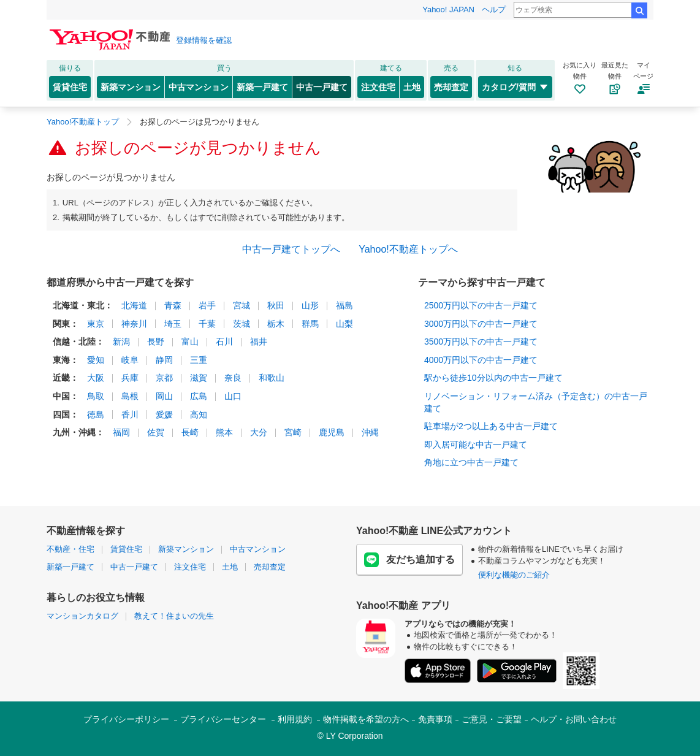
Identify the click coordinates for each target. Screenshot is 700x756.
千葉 (207, 324)
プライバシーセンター (223, 719)
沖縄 (370, 432)
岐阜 (130, 360)
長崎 (190, 432)
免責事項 (435, 719)
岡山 (164, 396)
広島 (199, 396)
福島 (344, 305)
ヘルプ (494, 10)
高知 (199, 414)
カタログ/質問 (515, 87)
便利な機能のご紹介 (514, 575)
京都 (164, 378)
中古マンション (199, 87)
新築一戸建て (262, 87)
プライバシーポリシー (126, 719)
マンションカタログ (82, 616)
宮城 (242, 305)
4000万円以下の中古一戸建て (481, 360)
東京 (96, 324)
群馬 (310, 324)
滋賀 (199, 378)
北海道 (134, 305)
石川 (224, 342)
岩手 (207, 305)
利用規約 (295, 719)
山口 (233, 396)
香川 (130, 414)
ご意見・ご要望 (492, 719)
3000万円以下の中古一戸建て (481, 324)
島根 (130, 396)
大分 (259, 432)
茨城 (242, 324)
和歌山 (272, 378)
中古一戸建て (322, 87)
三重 (199, 360)
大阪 (96, 378)
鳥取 (96, 396)
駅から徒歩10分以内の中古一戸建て (493, 378)
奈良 (233, 378)
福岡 (121, 432)
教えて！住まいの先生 (174, 616)
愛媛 (164, 414)
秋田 (276, 305)
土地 (412, 87)
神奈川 (134, 324)
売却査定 (451, 87)
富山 (190, 342)
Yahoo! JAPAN (448, 10)
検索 (639, 10)
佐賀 (156, 432)
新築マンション (131, 87)
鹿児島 (332, 432)
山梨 (344, 324)
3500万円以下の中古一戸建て (481, 342)
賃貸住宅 (70, 87)
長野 (156, 342)
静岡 (164, 360)
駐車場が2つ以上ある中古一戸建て (491, 426)
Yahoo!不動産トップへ (408, 249)
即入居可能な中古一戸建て (476, 445)
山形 (310, 305)
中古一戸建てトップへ (291, 249)
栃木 (276, 324)
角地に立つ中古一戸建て (471, 462)
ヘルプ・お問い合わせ (574, 719)
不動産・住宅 (70, 549)
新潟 (121, 342)
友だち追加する (409, 560)
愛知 (96, 360)
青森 (173, 305)
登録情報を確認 (204, 40)
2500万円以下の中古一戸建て (481, 305)
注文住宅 (378, 87)
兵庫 (130, 378)
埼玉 (173, 324)
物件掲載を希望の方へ (366, 719)
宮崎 (293, 432)
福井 (259, 342)
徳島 (96, 414)
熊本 (224, 432)
